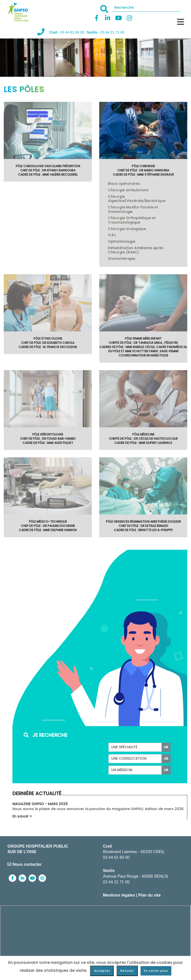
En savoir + (22, 816)
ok (166, 747)
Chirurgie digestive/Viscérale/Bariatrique (137, 199)
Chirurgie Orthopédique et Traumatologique (132, 220)
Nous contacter (24, 864)
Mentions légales (119, 895)
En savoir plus (156, 971)
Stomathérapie (122, 259)
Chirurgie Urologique (127, 229)
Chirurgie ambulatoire (128, 190)
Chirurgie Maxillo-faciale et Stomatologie (133, 210)
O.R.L (112, 235)
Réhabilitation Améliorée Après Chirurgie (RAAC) (136, 250)
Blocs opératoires (124, 184)
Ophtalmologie (122, 242)
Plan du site (149, 895)
